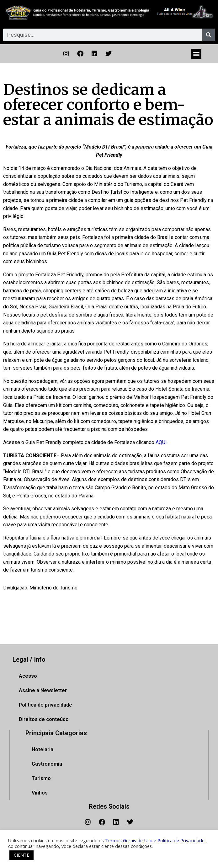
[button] (196, 54)
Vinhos (40, 793)
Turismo (41, 778)
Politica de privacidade (45, 705)
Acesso (28, 676)
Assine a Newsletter (43, 690)
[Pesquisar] (209, 35)
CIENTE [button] (21, 855)
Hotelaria (43, 749)
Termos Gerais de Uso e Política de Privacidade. (155, 840)
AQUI (161, 442)
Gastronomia (47, 764)
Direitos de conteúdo (44, 719)
